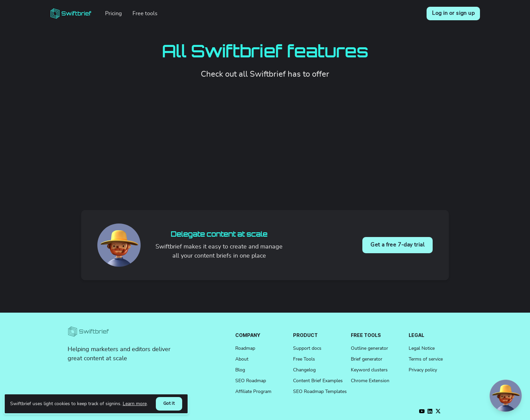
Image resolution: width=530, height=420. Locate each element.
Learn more (135, 404)
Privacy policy (423, 370)
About (242, 359)
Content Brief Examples (318, 381)
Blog (240, 370)
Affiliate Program (253, 392)
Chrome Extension (370, 381)
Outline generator (369, 348)
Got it (169, 404)
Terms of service (426, 359)
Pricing (113, 14)
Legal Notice (422, 348)
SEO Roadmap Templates (320, 392)
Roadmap (245, 348)
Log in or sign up (453, 13)
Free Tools (304, 359)
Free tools (145, 14)
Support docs (307, 348)
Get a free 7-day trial (397, 245)
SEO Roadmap (251, 381)
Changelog (304, 370)
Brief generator (367, 359)
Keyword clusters (369, 370)
